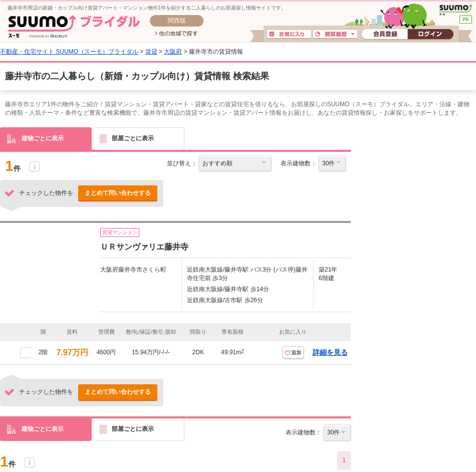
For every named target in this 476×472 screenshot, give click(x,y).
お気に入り (289, 35)
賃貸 (151, 52)
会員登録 (385, 35)
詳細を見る (330, 352)
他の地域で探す (176, 34)
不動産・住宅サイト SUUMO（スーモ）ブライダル (69, 52)
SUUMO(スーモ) (456, 10)
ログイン (430, 35)
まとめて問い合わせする (118, 193)
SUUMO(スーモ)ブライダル (74, 26)
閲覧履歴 (335, 35)
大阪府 (173, 52)
